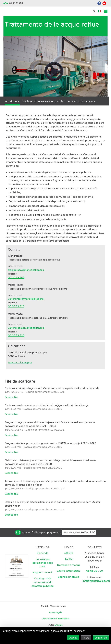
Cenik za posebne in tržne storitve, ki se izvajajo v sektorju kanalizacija (47, 405)
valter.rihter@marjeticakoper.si (26, 299)
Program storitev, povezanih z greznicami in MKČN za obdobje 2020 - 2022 (50, 443)
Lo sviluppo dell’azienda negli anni (43, 563)
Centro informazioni (69, 571)
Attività (69, 553)
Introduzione (12, 101)
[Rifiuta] (107, 635)
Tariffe (69, 559)
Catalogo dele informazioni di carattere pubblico (43, 582)
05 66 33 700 (16, 3)
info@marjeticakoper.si (96, 581)
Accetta (73, 638)
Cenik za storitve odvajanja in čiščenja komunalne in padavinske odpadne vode (52, 388)
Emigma (59, 625)
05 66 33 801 (16, 277)
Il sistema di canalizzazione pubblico (44, 101)
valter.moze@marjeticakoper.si (26, 328)
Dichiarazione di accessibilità (55, 619)
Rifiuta (86, 638)
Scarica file (11, 397)
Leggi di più (101, 638)
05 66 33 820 (16, 335)
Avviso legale (55, 612)
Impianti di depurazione (82, 101)
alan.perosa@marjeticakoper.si (26, 270)
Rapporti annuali (42, 572)
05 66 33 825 (16, 306)
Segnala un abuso (69, 577)
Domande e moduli (69, 565)
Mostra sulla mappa (20, 363)
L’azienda (43, 553)
